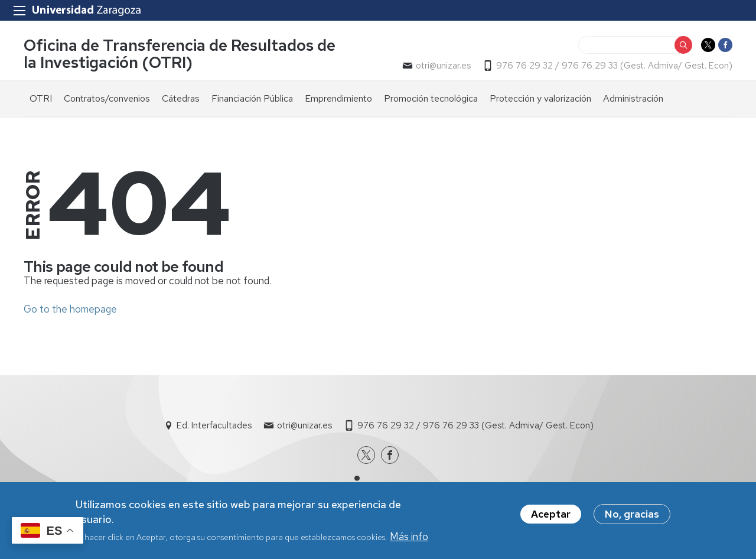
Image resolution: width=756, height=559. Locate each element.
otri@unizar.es (443, 66)
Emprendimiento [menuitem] (338, 98)
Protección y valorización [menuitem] (540, 98)
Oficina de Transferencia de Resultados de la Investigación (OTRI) (180, 54)
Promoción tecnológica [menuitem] (431, 98)
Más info (409, 540)
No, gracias (632, 518)
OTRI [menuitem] (41, 98)
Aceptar (551, 518)
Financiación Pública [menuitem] (252, 98)
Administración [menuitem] (633, 98)
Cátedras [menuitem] (181, 98)
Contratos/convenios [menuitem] (107, 98)
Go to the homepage (70, 309)
